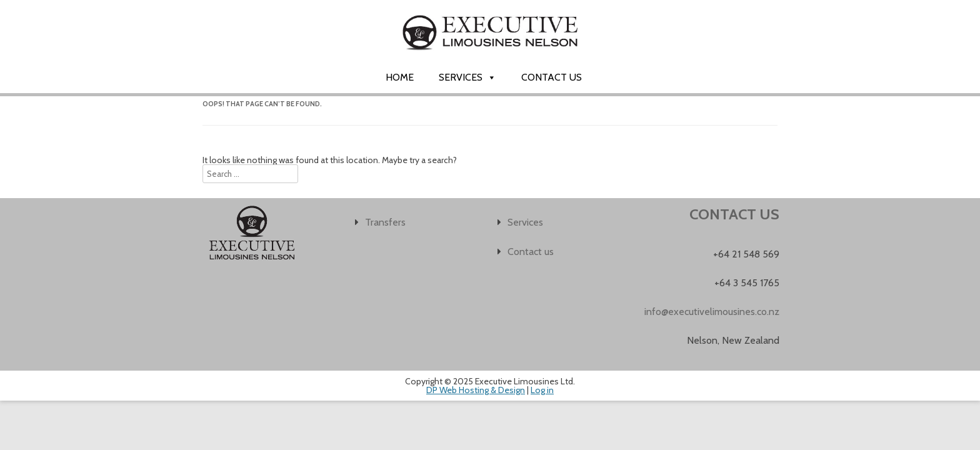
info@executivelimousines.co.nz (712, 312)
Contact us (552, 77)
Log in (542, 390)
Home (400, 77)
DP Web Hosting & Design (476, 390)
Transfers (385, 222)
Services (467, 77)
